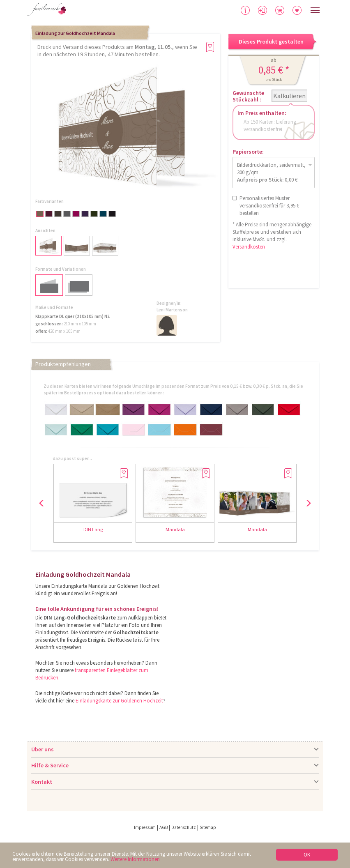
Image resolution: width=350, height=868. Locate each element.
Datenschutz (184, 827)
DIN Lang (93, 529)
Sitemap (208, 827)
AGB (163, 827)
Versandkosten (249, 247)
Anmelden (262, 10)
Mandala (175, 529)
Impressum (145, 827)
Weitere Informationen (135, 859)
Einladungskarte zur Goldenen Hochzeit (119, 701)
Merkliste (297, 10)
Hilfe (245, 10)
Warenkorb (280, 10)
